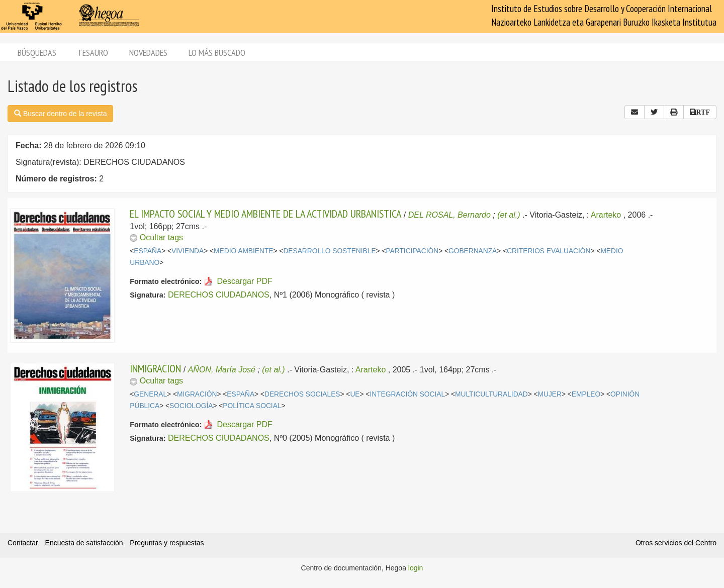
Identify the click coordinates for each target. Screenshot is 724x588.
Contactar (23, 543)
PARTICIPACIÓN (412, 251)
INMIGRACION (155, 368)
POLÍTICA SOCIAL (252, 406)
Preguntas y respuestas (167, 543)
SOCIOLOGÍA (191, 406)
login (416, 568)
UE (355, 394)
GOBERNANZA (473, 251)
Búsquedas (37, 53)
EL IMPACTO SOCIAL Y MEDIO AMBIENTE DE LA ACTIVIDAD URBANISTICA (265, 214)
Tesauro (93, 53)
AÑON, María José (222, 370)
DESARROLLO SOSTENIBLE (329, 251)
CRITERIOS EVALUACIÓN (549, 251)
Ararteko (606, 215)
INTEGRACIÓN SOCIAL (407, 394)
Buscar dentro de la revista (60, 114)
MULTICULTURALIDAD (491, 394)
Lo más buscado (217, 53)
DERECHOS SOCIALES (302, 394)
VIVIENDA (188, 251)
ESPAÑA (148, 251)
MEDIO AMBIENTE (243, 251)
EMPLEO (586, 394)
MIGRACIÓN (197, 394)
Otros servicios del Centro (676, 543)
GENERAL (150, 394)
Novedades (148, 53)
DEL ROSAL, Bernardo (449, 215)
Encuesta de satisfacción (84, 543)
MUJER (550, 394)
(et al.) (509, 215)
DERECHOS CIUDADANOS (219, 295)
